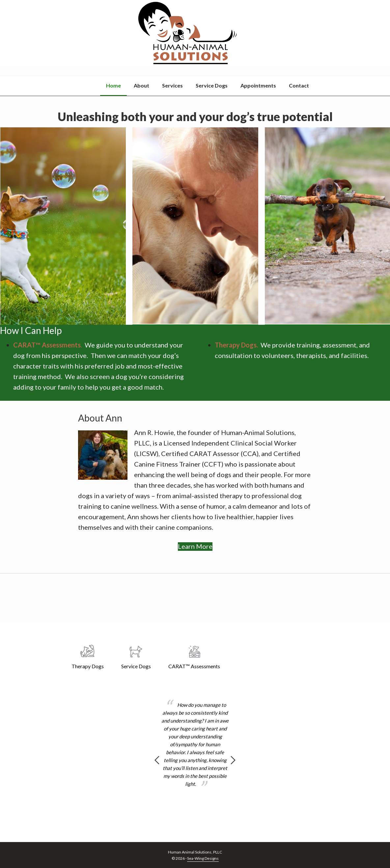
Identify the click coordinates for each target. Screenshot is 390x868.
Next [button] (233, 760)
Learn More (195, 536)
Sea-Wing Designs (203, 858)
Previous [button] (157, 760)
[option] (195, 744)
